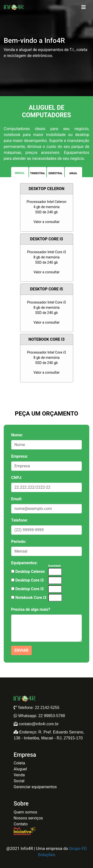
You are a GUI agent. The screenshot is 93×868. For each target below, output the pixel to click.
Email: (17, 499)
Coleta (19, 763)
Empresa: (20, 456)
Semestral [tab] (55, 173)
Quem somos (25, 812)
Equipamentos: (24, 563)
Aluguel (20, 769)
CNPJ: (17, 478)
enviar (21, 650)
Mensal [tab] (20, 173)
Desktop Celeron (30, 572)
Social (19, 781)
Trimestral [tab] (38, 173)
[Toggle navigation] (84, 7)
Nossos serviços (28, 818)
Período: (19, 542)
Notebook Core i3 (31, 598)
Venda (19, 775)
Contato (21, 824)
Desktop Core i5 (30, 589)
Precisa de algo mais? (31, 609)
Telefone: (20, 520)
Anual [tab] (73, 173)
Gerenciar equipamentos (35, 787)
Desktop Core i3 (30, 580)
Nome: (17, 435)
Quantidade (55, 566)
